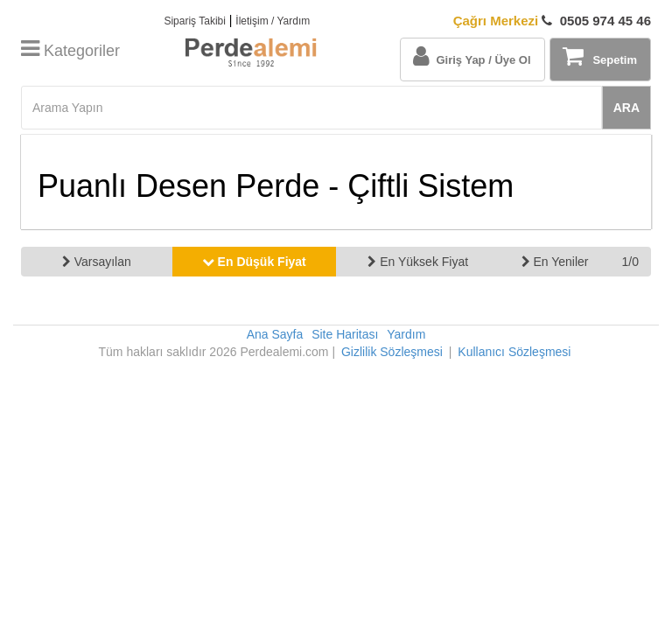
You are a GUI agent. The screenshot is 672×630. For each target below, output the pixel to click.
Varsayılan (97, 262)
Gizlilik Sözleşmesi (392, 352)
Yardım (406, 334)
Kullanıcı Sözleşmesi (514, 352)
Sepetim (600, 56)
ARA (626, 108)
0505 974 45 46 (552, 21)
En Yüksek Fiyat (418, 262)
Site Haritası (345, 334)
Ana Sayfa (275, 334)
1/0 (630, 262)
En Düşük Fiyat (254, 262)
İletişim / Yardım (273, 21)
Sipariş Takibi (194, 21)
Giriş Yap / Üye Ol (472, 56)
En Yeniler (555, 262)
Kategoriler (70, 51)
